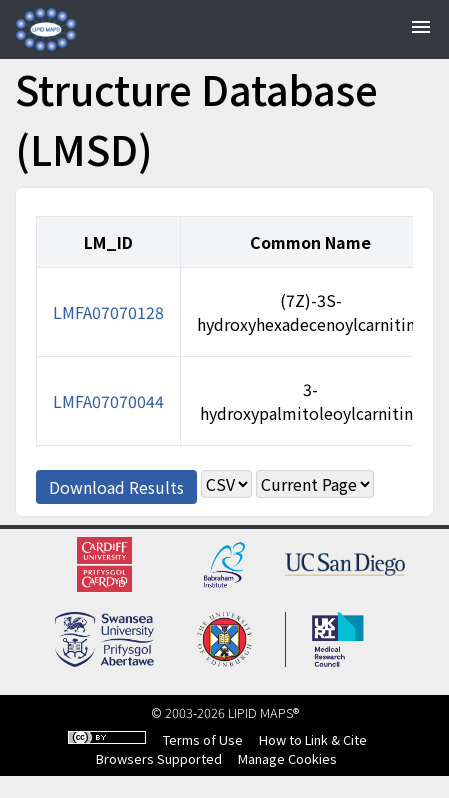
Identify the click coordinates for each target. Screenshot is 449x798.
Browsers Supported (159, 758)
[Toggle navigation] (421, 29)
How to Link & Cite (313, 739)
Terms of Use (203, 739)
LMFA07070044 (108, 401)
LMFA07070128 (108, 312)
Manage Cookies (287, 758)
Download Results (116, 487)
